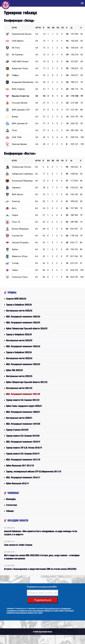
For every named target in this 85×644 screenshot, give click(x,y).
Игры (38, 28)
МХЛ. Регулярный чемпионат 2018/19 (23, 442)
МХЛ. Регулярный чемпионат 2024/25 (23, 323)
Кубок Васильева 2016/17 (18, 483)
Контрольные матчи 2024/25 (19, 340)
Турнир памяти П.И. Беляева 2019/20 (23, 436)
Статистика (11, 505)
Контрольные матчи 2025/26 (19, 311)
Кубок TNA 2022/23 (14, 370)
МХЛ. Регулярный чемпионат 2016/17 (23, 477)
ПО (63, 28)
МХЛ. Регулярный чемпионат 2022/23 (23, 364)
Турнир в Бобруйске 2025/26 (19, 305)
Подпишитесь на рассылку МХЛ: (42, 587)
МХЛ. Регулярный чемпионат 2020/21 (23, 412)
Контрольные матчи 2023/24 (19, 358)
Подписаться (43, 600)
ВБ (53, 28)
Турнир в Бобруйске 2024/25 (19, 334)
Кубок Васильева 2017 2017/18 (20, 466)
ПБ (58, 28)
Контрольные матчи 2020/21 (19, 418)
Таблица (10, 511)
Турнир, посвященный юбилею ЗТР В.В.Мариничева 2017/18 (34, 472)
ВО (49, 28)
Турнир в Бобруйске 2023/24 (19, 352)
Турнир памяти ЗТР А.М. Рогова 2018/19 (24, 448)
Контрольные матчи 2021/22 (19, 388)
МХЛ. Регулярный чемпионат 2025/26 (23, 317)
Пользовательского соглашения (57, 609)
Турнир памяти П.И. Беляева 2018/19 (23, 454)
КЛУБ (14, 28)
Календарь (11, 499)
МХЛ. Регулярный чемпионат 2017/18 (23, 460)
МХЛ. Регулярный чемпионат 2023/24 (23, 346)
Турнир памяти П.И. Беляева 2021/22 (23, 400)
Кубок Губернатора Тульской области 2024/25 (27, 328)
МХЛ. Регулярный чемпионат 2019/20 (23, 424)
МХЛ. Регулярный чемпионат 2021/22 (23, 394)
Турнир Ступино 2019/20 (17, 430)
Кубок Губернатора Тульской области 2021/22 (27, 382)
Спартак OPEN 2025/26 (16, 299)
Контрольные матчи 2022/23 (19, 376)
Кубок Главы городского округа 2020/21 (24, 406)
